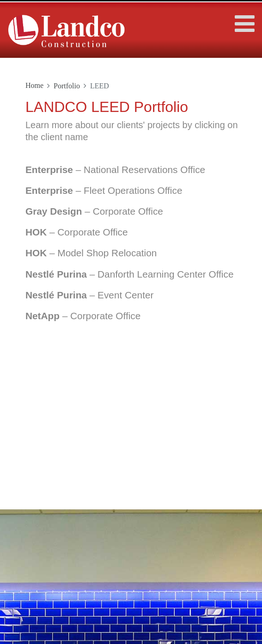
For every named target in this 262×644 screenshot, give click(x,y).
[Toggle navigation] (242, 19)
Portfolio (67, 86)
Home (34, 85)
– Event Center (89, 295)
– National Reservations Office (115, 170)
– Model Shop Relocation (91, 253)
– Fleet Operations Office (104, 190)
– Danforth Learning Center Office (129, 274)
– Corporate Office (94, 211)
